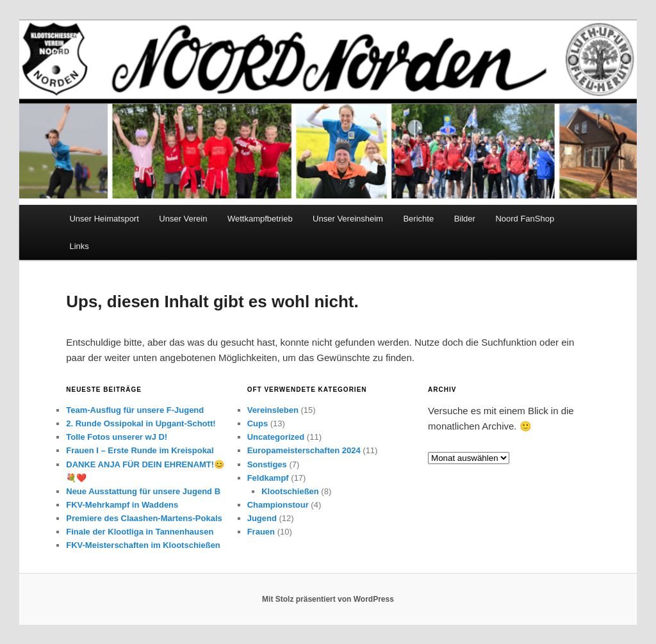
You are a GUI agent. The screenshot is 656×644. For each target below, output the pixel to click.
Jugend (262, 518)
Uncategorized (276, 437)
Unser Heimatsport (104, 219)
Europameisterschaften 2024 (304, 450)
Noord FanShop (525, 219)
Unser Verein (183, 219)
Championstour (278, 505)
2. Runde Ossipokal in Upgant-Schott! (141, 423)
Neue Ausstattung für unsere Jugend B (143, 491)
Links (79, 246)
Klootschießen (290, 491)
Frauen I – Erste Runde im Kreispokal (140, 450)
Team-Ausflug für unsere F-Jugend (135, 410)
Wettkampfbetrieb (260, 219)
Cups (258, 423)
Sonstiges (267, 464)
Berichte (418, 219)
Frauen (261, 532)
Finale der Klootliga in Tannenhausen (140, 532)
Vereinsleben (273, 410)
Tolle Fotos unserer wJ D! (117, 437)
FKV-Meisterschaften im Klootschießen (143, 545)
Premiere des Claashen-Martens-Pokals (144, 518)
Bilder (465, 219)
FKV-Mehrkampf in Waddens (122, 505)
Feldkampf (268, 478)
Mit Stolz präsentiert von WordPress (328, 599)
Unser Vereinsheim (348, 219)
